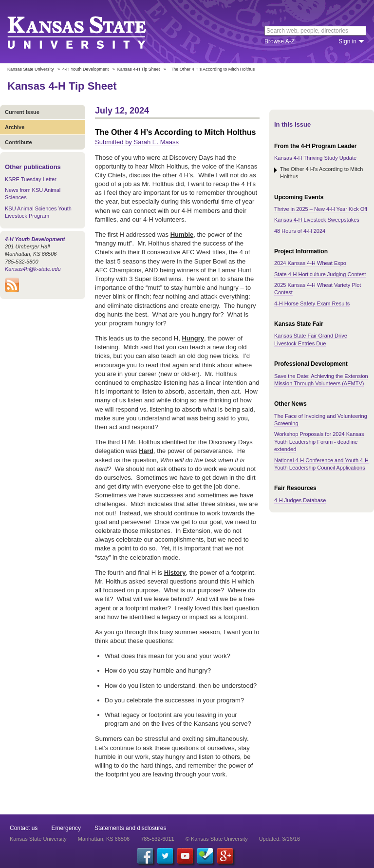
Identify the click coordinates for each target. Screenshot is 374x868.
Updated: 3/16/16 (280, 839)
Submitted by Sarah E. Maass (137, 142)
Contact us (24, 828)
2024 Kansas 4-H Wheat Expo (310, 263)
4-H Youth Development (85, 69)
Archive (15, 127)
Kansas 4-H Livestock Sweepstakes (317, 220)
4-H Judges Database (300, 500)
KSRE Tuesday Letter (31, 179)
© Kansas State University (217, 839)
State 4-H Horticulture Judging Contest (320, 274)
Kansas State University (89, 32)
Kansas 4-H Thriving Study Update (315, 158)
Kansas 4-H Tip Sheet (139, 69)
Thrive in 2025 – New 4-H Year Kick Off (321, 209)
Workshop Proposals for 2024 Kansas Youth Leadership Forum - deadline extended (319, 442)
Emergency (66, 828)
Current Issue (22, 112)
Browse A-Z (280, 41)
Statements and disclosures (130, 828)
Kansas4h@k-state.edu (33, 269)
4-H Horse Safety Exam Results (312, 303)
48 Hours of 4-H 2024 (300, 231)
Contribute (19, 142)
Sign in (347, 41)
